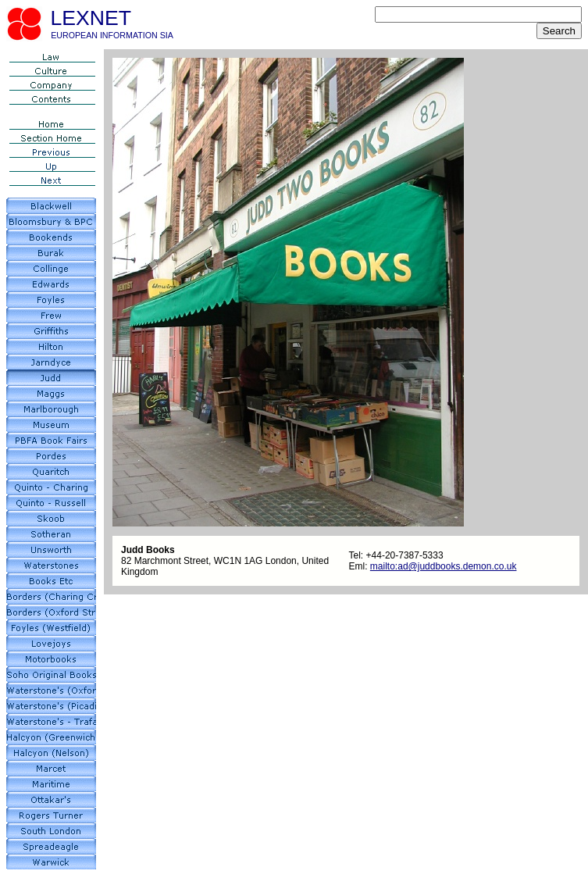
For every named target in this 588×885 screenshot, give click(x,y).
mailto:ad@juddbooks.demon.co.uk (444, 566)
